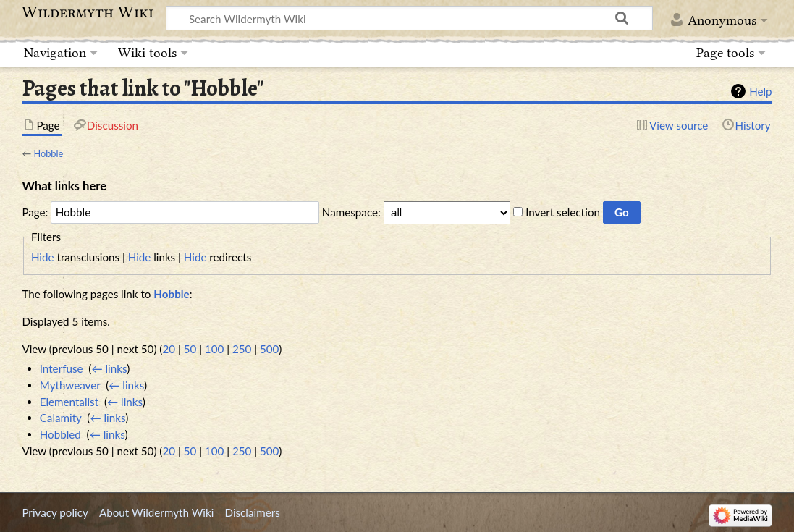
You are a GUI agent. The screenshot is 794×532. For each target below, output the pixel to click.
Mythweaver (70, 385)
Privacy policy (55, 512)
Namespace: (351, 212)
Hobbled (60, 434)
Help (760, 91)
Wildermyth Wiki (88, 12)
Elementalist (69, 402)
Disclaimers (253, 512)
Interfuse (62, 368)
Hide (43, 257)
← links (109, 368)
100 (214, 349)
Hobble (48, 153)
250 (242, 349)
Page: (35, 212)
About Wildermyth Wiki (156, 512)
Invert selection (563, 212)
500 (269, 349)
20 (169, 349)
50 (190, 349)
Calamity (61, 418)
